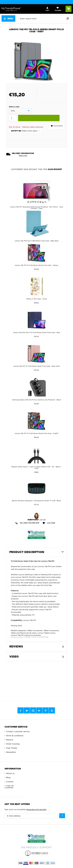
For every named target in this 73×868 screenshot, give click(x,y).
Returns (10, 740)
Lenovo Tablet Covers (46, 633)
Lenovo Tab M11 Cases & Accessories (26, 635)
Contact (10, 782)
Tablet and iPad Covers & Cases (24, 633)
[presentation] (45, 18)
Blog (8, 777)
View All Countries (9, 787)
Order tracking (13, 744)
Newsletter (11, 752)
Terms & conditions (15, 736)
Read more (23, 155)
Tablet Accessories (35, 630)
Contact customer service (18, 731)
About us (10, 773)
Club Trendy (12, 748)
